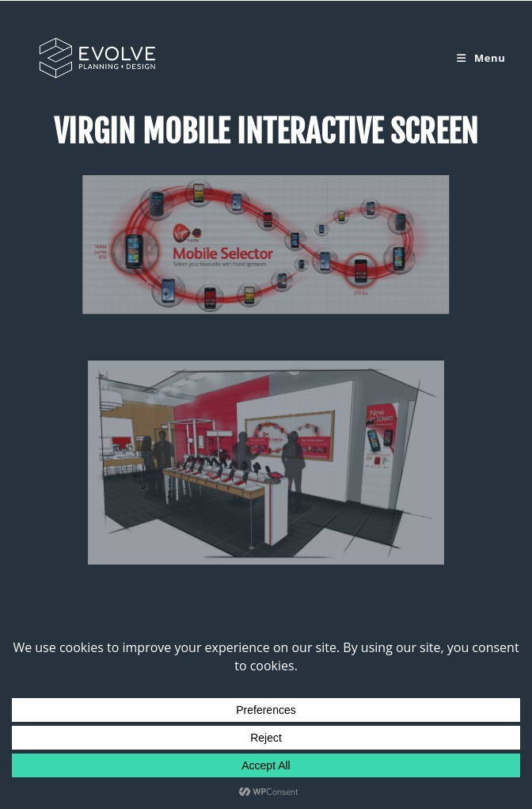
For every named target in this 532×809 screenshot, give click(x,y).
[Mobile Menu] (481, 58)
